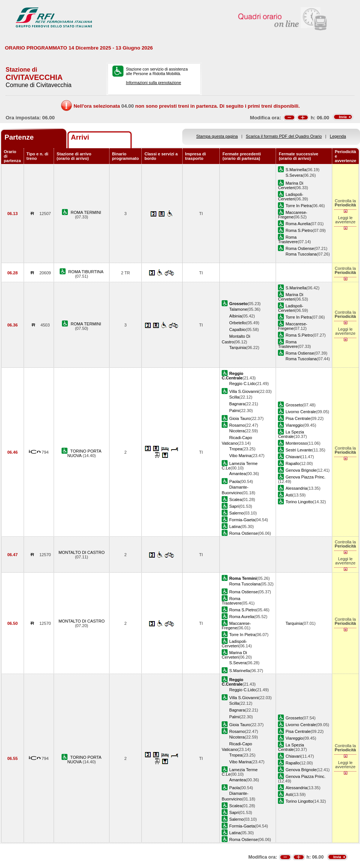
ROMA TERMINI (86, 212)
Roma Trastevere (288, 239)
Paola (234, 481)
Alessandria (296, 488)
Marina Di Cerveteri (290, 185)
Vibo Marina (240, 456)
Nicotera (237, 431)
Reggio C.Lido (242, 384)
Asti (289, 495)
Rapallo (292, 463)
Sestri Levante (299, 450)
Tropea (236, 449)
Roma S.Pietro (299, 230)
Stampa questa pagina (217, 136)
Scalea (235, 499)
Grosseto (294, 405)
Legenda (338, 136)
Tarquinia (238, 348)
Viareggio (294, 425)
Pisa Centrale (298, 418)
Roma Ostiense (300, 248)
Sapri (234, 506)
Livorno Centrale (301, 412)
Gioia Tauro (240, 418)
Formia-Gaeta (242, 520)
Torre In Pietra (298, 206)
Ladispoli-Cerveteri (290, 197)
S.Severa (294, 175)
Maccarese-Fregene (292, 215)
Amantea (237, 474)
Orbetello (238, 323)
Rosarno (237, 425)
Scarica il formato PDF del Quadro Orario (284, 136)
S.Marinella (296, 170)
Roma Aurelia (298, 224)
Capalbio (237, 329)
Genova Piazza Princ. (305, 477)
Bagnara (237, 404)
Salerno (236, 513)
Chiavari (293, 457)
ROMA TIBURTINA (86, 272)
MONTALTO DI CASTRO (82, 552)
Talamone (238, 309)
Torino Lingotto (299, 502)
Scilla (234, 397)
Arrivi (80, 137)
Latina (235, 527)
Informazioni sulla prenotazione (154, 83)
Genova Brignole (301, 470)
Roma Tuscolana (301, 254)
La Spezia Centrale (291, 434)
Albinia (235, 316)
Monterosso (296, 443)
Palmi (234, 411)
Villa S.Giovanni (244, 391)
